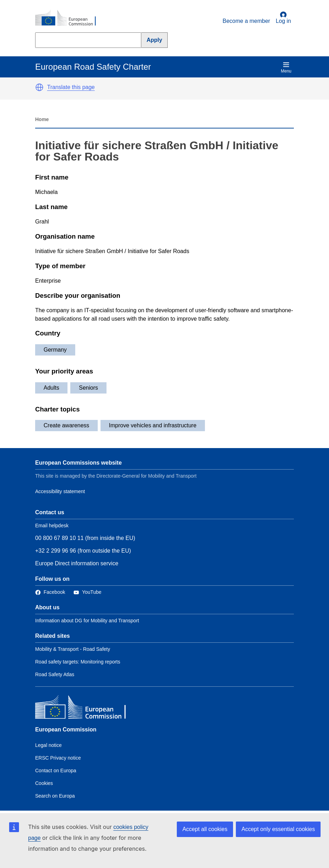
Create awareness (66, 425)
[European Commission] (69, 18)
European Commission (66, 729)
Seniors (88, 388)
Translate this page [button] (71, 87)
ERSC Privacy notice (58, 758)
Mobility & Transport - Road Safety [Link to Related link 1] (73, 649)
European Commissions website (78, 463)
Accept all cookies (205, 829)
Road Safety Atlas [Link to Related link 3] (55, 674)
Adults (51, 388)
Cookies (44, 783)
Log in (283, 18)
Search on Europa (55, 796)
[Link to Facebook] (50, 592)
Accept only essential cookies (278, 829)
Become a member (246, 21)
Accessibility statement (60, 491)
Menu (286, 67)
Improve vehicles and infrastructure (153, 425)
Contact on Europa (56, 770)
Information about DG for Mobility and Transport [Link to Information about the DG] (87, 621)
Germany (55, 350)
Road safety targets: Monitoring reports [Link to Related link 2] (78, 662)
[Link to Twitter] (87, 592)
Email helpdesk (52, 526)
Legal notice (49, 745)
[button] (39, 87)
